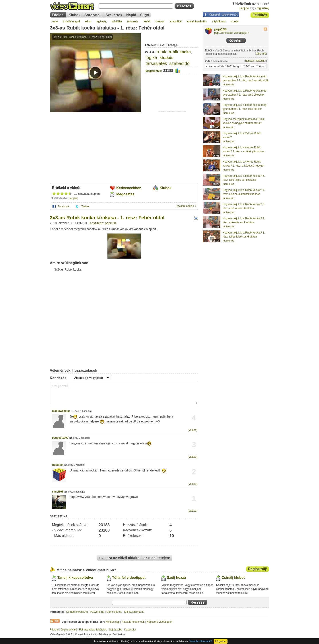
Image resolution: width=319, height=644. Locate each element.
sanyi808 (58, 492)
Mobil (147, 22)
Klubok (74, 15)
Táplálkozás (219, 22)
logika (151, 57)
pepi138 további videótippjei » (232, 33)
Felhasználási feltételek (93, 630)
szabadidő (179, 63)
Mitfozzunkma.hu (134, 612)
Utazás (235, 22)
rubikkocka (229, 84)
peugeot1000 (60, 438)
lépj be (73, 198)
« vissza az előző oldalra (119, 558)
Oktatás (160, 22)
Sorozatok (93, 15)
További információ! (201, 641)
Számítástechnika (197, 22)
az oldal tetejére (157, 558)
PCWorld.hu (97, 612)
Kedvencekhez (129, 188)
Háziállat (117, 22)
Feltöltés (260, 15)
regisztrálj (263, 8)
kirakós (166, 58)
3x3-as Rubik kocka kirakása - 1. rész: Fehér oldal (107, 28)
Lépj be (244, 8)
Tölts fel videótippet (129, 578)
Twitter (85, 206)
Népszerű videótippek (159, 622)
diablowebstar (61, 411)
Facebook (63, 206)
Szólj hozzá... (124, 393)
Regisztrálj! (258, 569)
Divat (88, 22)
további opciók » (186, 206)
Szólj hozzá (176, 578)
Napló (131, 15)
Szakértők (114, 15)
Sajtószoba (116, 630)
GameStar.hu (114, 612)
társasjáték (156, 63)
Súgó (145, 15)
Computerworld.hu (77, 612)
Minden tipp (113, 622)
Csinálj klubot (233, 578)
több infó (261, 54)
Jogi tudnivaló (69, 630)
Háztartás (133, 22)
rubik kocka (180, 52)
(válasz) (193, 430)
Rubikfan (58, 465)
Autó (55, 22)
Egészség (101, 22)
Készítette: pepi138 (103, 223)
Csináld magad (71, 22)
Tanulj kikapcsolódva (75, 578)
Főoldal (58, 15)
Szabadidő (176, 22)
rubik (161, 52)
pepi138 (220, 29)
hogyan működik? (256, 61)
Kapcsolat (130, 630)
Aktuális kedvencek (133, 622)
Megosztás (125, 194)
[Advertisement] (172, 98)
